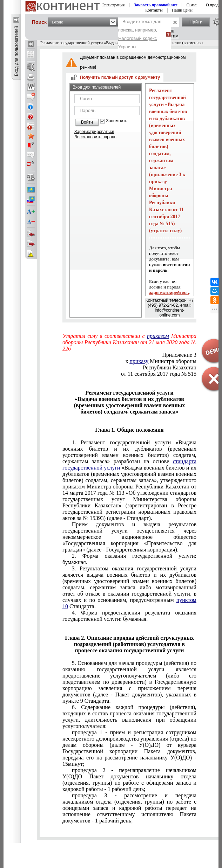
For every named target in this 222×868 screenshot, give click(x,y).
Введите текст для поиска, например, (140, 34)
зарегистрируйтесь (169, 293)
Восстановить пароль (95, 137)
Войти (87, 122)
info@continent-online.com (169, 313)
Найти (196, 22)
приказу (139, 361)
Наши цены (182, 10)
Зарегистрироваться (94, 132)
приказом (158, 336)
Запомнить (117, 121)
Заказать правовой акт (156, 5)
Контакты (154, 10)
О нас (192, 5)
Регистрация (114, 5)
